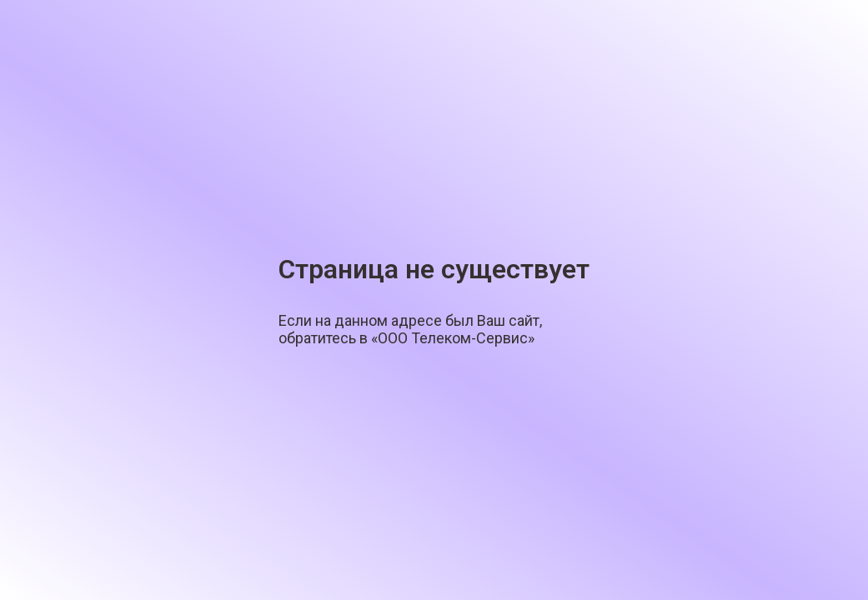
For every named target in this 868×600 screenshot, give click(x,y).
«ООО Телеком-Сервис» (453, 338)
